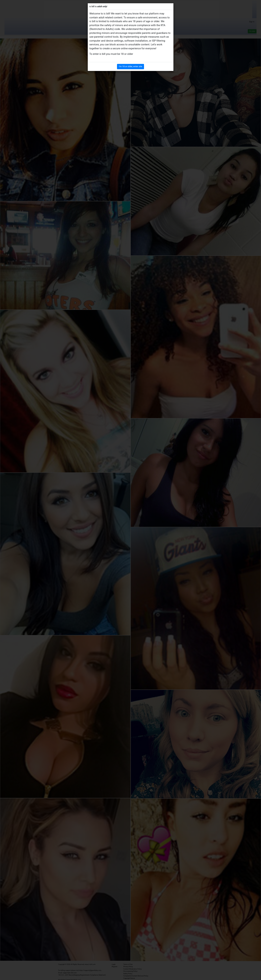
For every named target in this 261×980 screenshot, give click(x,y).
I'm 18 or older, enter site (131, 66)
